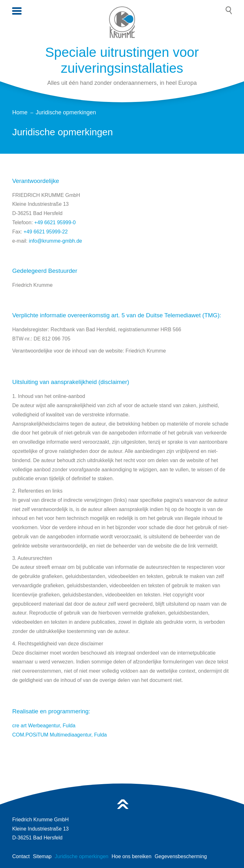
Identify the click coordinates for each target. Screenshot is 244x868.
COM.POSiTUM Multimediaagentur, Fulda (59, 735)
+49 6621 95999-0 (55, 222)
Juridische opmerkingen (81, 856)
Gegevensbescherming (181, 856)
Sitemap (42, 856)
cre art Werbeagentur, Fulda (44, 726)
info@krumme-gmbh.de (55, 241)
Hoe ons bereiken (131, 856)
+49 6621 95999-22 (46, 232)
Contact (21, 856)
